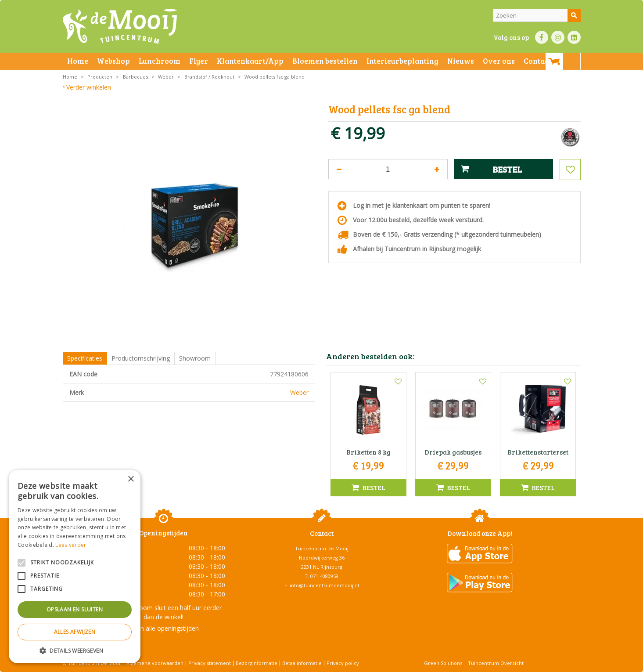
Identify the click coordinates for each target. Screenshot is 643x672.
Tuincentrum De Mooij (322, 548)
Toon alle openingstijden (164, 628)
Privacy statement (210, 663)
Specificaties (85, 358)
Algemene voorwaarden (155, 663)
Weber (299, 392)
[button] (75, 650)
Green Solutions (443, 663)
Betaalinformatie (302, 663)
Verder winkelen (89, 87)
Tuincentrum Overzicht (496, 663)
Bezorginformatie (257, 663)
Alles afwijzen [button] (75, 632)
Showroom (195, 358)
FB (542, 37)
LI (574, 37)
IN (558, 37)
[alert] (75, 567)
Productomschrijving (141, 358)
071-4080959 (324, 576)
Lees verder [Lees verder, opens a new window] (71, 545)
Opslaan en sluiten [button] (75, 609)
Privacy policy (343, 663)
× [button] (131, 479)
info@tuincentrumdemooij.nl (324, 585)
